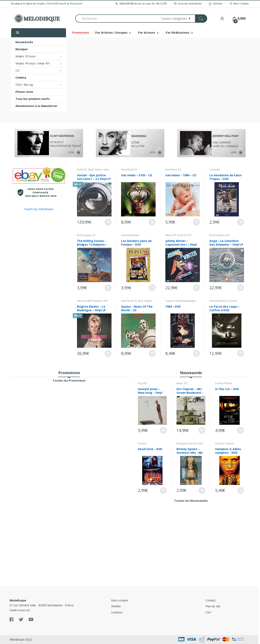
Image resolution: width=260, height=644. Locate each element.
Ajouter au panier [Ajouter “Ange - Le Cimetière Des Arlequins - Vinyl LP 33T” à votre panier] (240, 288)
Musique (22, 49)
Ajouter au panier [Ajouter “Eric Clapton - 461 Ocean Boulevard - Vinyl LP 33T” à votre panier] (202, 430)
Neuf (91, 170)
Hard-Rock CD (129, 170)
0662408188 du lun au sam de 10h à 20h (141, 4)
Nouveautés (24, 42)
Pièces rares (24, 92)
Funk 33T (82, 170)
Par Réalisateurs (178, 33)
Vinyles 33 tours (26, 56)
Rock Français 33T (220, 235)
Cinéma (21, 78)
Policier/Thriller (224, 383)
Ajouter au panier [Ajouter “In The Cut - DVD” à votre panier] (240, 430)
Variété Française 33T (96, 301)
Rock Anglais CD (86, 235)
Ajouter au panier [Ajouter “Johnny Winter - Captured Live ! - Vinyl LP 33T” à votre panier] (196, 288)
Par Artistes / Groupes (111, 33)
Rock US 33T (184, 235)
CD (17, 70)
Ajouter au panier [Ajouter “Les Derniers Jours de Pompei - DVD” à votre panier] (152, 288)
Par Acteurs (147, 33)
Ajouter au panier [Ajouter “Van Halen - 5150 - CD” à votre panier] (152, 222)
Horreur (220, 443)
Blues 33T (171, 235)
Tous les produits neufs (33, 99)
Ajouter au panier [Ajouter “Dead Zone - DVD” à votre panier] (163, 491)
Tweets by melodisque (38, 209)
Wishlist (116, 606)
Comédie (215, 170)
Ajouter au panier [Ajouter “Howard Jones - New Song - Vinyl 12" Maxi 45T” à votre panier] (163, 430)
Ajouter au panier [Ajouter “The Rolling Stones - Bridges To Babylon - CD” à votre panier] (108, 288)
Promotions (81, 33)
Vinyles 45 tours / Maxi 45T (33, 63)
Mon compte (120, 600)
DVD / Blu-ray (24, 85)
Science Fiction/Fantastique (181, 301)
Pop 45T (143, 383)
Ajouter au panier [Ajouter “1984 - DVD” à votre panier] (196, 353)
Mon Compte (239, 4)
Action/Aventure (130, 235)
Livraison (117, 612)
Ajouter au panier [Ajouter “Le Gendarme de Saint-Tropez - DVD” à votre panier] (240, 222)
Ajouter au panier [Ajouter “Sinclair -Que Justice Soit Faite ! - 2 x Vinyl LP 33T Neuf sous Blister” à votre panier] (108, 222)
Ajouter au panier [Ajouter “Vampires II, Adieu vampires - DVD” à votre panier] (240, 491)
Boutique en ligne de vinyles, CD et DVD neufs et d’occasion (47, 3)
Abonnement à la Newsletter (36, 106)
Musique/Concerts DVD (190, 443)
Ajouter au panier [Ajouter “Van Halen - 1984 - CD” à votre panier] (196, 222)
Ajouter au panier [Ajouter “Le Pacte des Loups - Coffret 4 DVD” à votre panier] (240, 353)
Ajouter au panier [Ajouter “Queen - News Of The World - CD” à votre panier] (152, 353)
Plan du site (213, 606)
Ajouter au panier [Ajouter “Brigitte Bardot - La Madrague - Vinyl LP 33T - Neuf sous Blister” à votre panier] (108, 353)
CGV (208, 612)
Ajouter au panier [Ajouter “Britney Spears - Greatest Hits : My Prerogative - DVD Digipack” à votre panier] (202, 491)
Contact (211, 600)
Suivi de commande (188, 4)
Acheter (215, 4)
